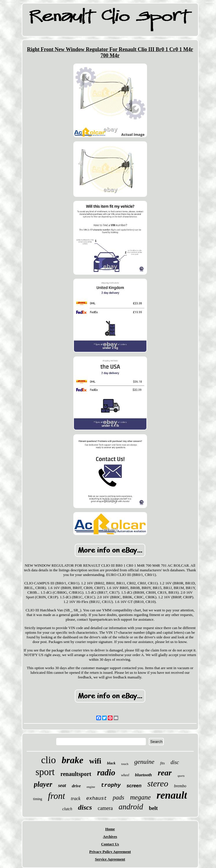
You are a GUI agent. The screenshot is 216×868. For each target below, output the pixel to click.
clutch (67, 809)
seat (62, 785)
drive (76, 786)
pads (119, 797)
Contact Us (110, 844)
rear (165, 773)
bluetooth (144, 775)
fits (162, 763)
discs (85, 807)
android (131, 807)
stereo (158, 783)
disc (175, 762)
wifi (95, 761)
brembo (180, 786)
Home (110, 829)
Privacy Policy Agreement (110, 852)
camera (105, 808)
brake (73, 760)
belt (154, 808)
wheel (125, 775)
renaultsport (76, 774)
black (111, 763)
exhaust (96, 798)
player (43, 784)
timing (38, 799)
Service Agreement (110, 859)
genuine (144, 762)
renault (172, 795)
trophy (111, 785)
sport (45, 772)
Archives (110, 837)
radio (106, 772)
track (76, 798)
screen (134, 786)
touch (125, 764)
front (56, 796)
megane (140, 797)
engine (91, 787)
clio (49, 760)
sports (181, 776)
